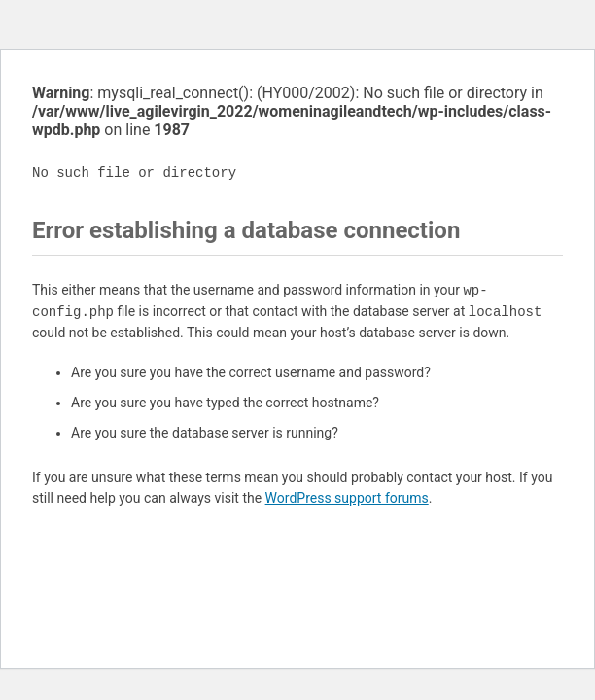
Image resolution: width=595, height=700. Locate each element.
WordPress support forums (347, 498)
